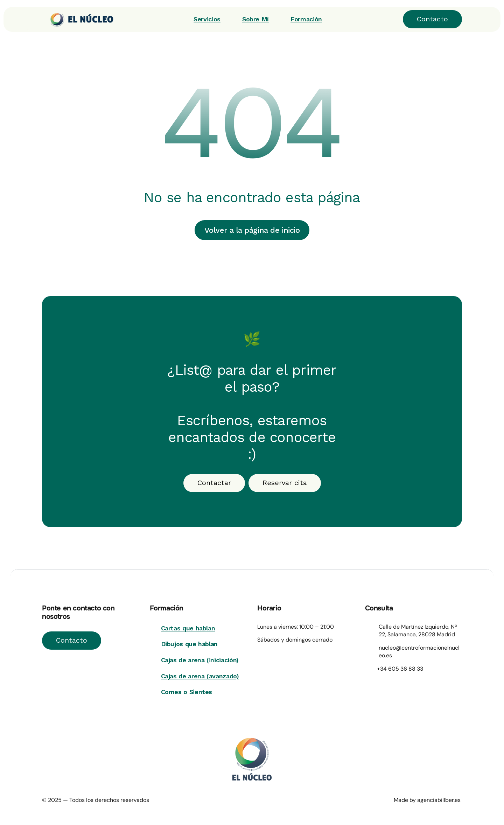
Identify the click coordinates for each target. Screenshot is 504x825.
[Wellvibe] (78, 19)
